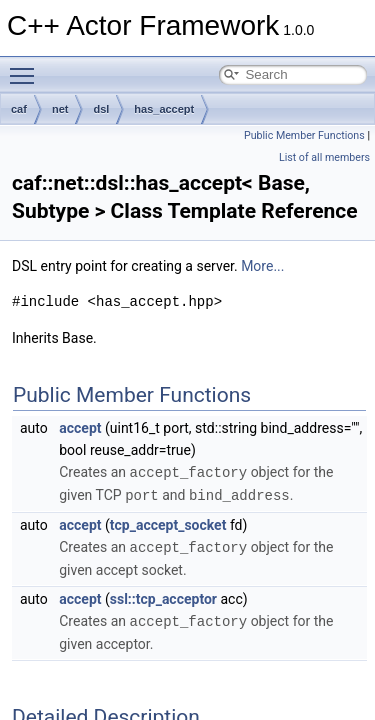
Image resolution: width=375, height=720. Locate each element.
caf (19, 109)
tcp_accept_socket (168, 523)
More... (262, 266)
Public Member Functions (304, 135)
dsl (101, 109)
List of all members (324, 157)
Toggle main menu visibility (27, 67)
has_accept (164, 109)
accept (80, 428)
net (60, 109)
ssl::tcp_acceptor (163, 596)
